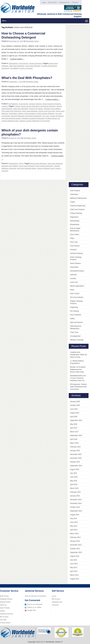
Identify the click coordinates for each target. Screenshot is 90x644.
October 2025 (75, 405)
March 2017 (74, 432)
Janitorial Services (7, 614)
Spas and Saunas (76, 322)
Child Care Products (77, 209)
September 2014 (76, 511)
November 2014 (76, 503)
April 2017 (74, 428)
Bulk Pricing (4, 596)
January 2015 (75, 496)
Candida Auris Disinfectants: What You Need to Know (79, 355)
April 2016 (74, 439)
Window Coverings (77, 340)
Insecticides (74, 267)
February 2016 (75, 447)
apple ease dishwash (17, 66)
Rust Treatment (76, 315)
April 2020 (74, 417)
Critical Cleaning (76, 213)
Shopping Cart (57, 602)
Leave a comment (26, 68)
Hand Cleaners (75, 263)
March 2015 (74, 488)
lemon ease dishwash (33, 66)
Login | (44, 2)
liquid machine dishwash (46, 114)
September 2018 (76, 420)
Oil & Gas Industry (77, 297)
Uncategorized (75, 336)
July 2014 (74, 518)
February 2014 (75, 537)
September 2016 (76, 435)
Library (2, 611)
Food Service (23, 63)
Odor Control (75, 294)
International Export (77, 271)
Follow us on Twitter (34, 607)
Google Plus (32, 610)
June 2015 (74, 477)
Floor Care (74, 242)
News (72, 290)
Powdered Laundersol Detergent (33, 118)
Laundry (4, 106)
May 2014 (74, 526)
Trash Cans (74, 332)
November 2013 (76, 545)
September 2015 (76, 466)
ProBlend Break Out (53, 118)
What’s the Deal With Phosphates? (27, 78)
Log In (54, 596)
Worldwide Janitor (32, 41)
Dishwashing (13, 63)
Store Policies (5, 608)
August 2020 (75, 413)
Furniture (73, 250)
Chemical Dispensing (78, 206)
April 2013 (74, 571)
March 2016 (74, 443)
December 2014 (76, 500)
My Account (4, 617)
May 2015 (74, 481)
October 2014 (75, 507)
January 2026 (75, 402)
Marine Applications (77, 286)
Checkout (76, 2)
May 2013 (74, 567)
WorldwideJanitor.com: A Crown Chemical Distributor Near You (78, 378)
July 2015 (74, 473)
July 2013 (74, 560)
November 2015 (76, 458)
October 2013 (75, 549)
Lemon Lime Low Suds (47, 111)
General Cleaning (35, 63)
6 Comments (45, 121)
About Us (3, 605)
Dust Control (75, 235)
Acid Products (75, 191)
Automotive (74, 194)
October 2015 (75, 462)
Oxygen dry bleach (57, 116)
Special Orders (5, 602)
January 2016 (75, 451)
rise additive (14, 68)
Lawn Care (74, 282)
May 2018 (74, 424)
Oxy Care (46, 116)
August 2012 (75, 579)
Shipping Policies (6, 599)
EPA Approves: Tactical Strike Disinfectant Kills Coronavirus (78, 387)
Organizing (74, 307)
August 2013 (75, 556)
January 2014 (75, 541)
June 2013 (74, 564)
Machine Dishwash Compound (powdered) (26, 116)
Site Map (3, 620)
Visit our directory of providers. (36, 596)
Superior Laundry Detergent (29, 121)
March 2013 (74, 575)
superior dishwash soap (10, 121)
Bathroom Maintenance (78, 198)
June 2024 (74, 409)
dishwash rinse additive (52, 109)
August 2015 (75, 469)
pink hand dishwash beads (11, 118)
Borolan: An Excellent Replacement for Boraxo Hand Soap (78, 369)
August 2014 (75, 515)
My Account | (53, 2)
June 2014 (74, 522)
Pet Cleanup (75, 311)
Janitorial (73, 275)
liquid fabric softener (16, 114)
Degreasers (74, 217)
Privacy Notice (5, 623)
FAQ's (21, 164)
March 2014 (74, 534)
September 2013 (76, 552)
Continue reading (17, 59)
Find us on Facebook (35, 604)
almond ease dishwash (38, 164)
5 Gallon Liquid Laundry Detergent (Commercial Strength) (35, 106)
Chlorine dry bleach (36, 109)
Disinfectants (75, 225)
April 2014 (74, 530)
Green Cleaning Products (52, 104)
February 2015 (75, 492)
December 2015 (76, 454)
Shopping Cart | (65, 2)
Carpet (73, 202)
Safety (72, 319)
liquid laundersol (30, 114)
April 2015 (74, 485)
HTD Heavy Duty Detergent (11, 111)
